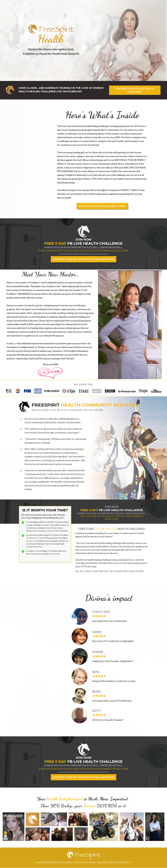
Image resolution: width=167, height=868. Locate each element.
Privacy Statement (120, 862)
